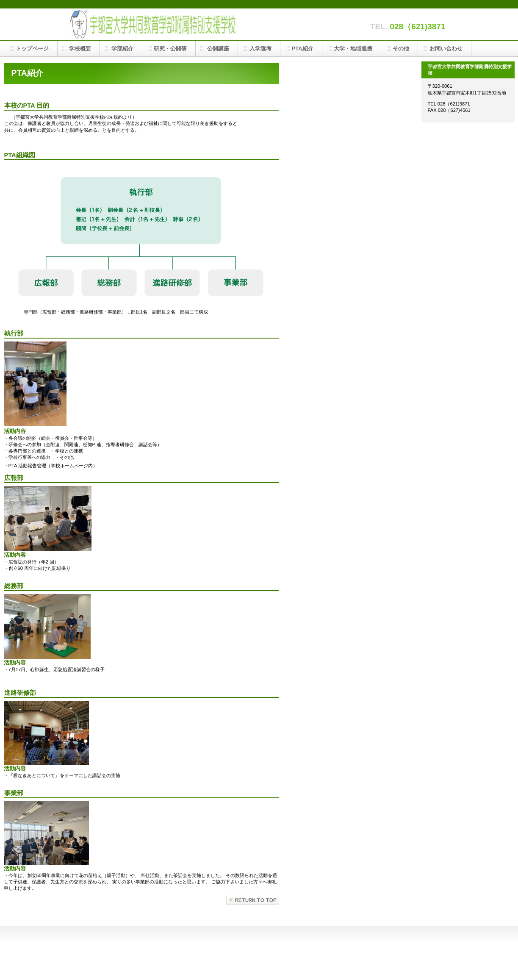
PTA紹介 (303, 49)
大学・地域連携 (353, 49)
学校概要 (80, 49)
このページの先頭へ (253, 900)
